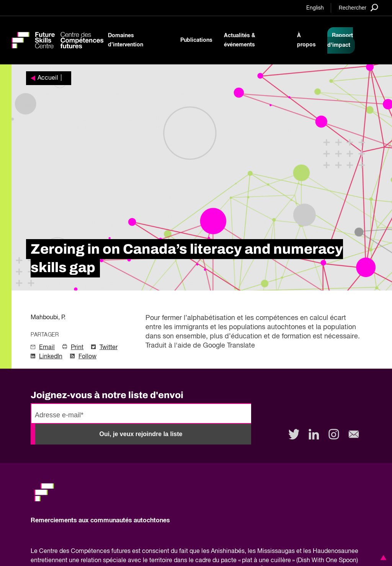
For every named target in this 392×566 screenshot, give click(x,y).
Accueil (48, 78)
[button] (382, 558)
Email (47, 348)
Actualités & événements (240, 40)
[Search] (359, 7)
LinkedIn (51, 357)
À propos (306, 40)
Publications (196, 40)
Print (77, 348)
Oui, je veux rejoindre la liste (141, 434)
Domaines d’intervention (126, 40)
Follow (87, 357)
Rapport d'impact (340, 40)
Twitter (109, 348)
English (315, 8)
